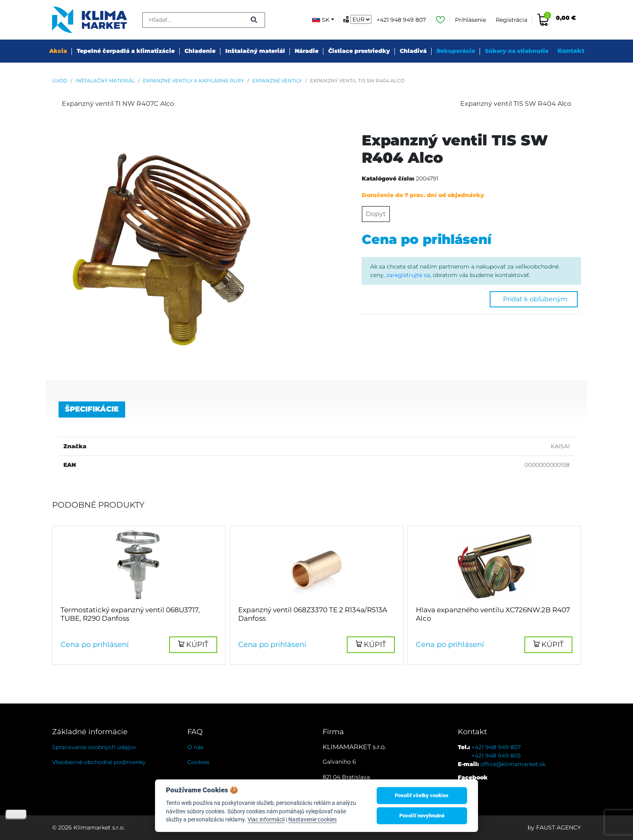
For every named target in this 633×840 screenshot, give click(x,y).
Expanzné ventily (277, 81)
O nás (195, 747)
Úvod (60, 81)
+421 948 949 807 (401, 20)
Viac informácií (266, 819)
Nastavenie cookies (312, 819)
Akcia (58, 51)
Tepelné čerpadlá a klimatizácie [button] (126, 51)
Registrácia (511, 20)
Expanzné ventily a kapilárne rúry (194, 81)
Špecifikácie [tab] (92, 409)
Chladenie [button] (200, 51)
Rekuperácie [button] (456, 51)
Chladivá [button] (413, 51)
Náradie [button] (307, 51)
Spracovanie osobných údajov (94, 747)
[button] (193, 645)
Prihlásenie (471, 20)
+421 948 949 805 (496, 756)
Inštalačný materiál (105, 81)
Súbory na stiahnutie (517, 51)
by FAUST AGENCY (554, 827)
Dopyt (376, 214)
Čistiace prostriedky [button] (359, 51)
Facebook (473, 777)
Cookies (198, 762)
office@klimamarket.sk (513, 764)
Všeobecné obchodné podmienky (99, 762)
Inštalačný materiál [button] (255, 51)
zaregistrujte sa (408, 275)
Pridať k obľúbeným (534, 299)
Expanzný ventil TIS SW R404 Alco (357, 81)
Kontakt (571, 51)
